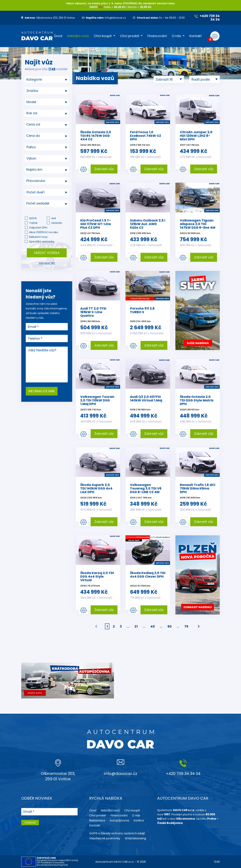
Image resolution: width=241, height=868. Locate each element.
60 (170, 626)
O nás (176, 36)
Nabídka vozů (78, 36)
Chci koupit (103, 36)
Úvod (58, 36)
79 (186, 626)
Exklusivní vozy (38, 237)
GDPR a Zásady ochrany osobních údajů (117, 833)
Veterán (57, 223)
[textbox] (47, 113)
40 (153, 626)
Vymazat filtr (47, 263)
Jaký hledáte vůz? (42, 350)
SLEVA (33, 218)
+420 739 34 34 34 (207, 18)
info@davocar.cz (104, 18)
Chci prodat (130, 36)
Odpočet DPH (38, 227)
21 (136, 626)
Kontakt (196, 36)
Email (32, 327)
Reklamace (97, 820)
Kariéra (139, 820)
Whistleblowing (135, 838)
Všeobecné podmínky (105, 838)
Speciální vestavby (42, 241)
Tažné (33, 223)
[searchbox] (45, 79)
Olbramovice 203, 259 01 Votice (48, 18)
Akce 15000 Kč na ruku (44, 232)
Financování (157, 36)
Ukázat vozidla (47, 253)
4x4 (54, 218)
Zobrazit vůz (104, 169)
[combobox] (47, 79)
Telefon (34, 339)
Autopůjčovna (119, 820)
